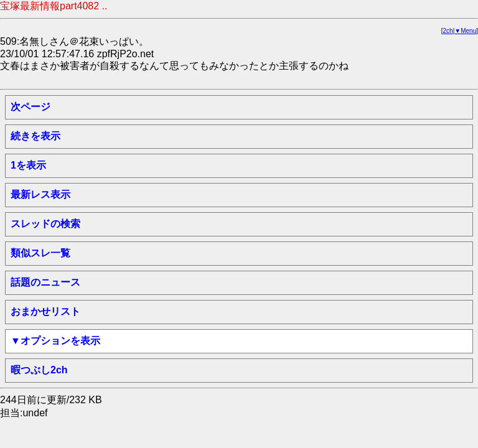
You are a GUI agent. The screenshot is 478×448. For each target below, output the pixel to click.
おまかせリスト (45, 311)
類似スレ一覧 (40, 253)
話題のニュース (45, 282)
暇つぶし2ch (39, 370)
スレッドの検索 (45, 224)
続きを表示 (35, 136)
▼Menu (465, 31)
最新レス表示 (40, 194)
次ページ (30, 107)
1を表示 (28, 165)
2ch (448, 31)
